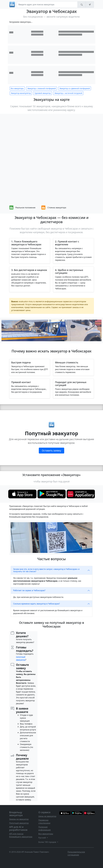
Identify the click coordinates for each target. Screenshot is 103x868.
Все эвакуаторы (17, 88)
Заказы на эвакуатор (19, 819)
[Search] (47, 5)
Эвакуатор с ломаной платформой (41, 88)
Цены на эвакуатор (47, 816)
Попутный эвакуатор (19, 823)
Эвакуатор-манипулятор (21, 93)
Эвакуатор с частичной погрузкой (68, 93)
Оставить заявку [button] (51, 451)
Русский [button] (42, 838)
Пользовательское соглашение (76, 853)
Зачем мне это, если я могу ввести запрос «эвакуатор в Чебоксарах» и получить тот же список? (46, 570)
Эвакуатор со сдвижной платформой (75, 88)
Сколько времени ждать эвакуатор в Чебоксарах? (37, 604)
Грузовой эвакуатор (43, 93)
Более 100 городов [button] (48, 842)
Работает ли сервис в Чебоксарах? (29, 590)
